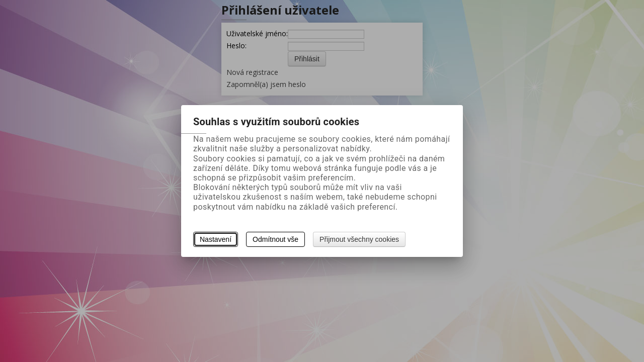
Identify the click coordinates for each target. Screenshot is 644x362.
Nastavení (216, 239)
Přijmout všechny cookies (359, 239)
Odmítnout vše (275, 239)
